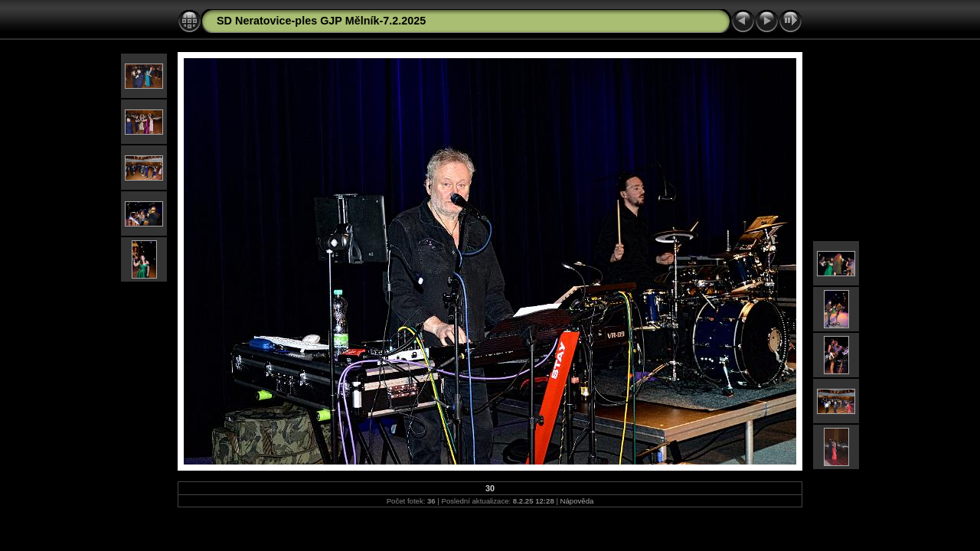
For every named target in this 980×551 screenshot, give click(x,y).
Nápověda (577, 501)
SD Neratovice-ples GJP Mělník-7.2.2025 (321, 21)
